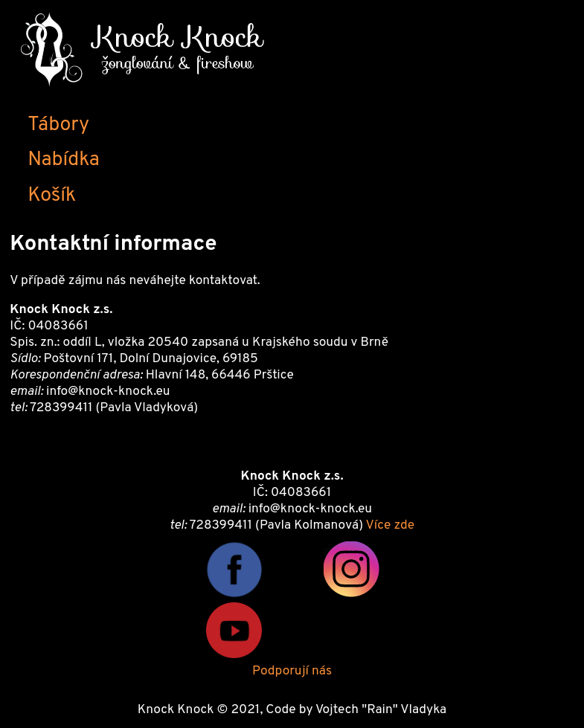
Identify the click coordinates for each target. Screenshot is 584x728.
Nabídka (63, 160)
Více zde (390, 526)
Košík (52, 196)
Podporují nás (292, 671)
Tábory (58, 125)
